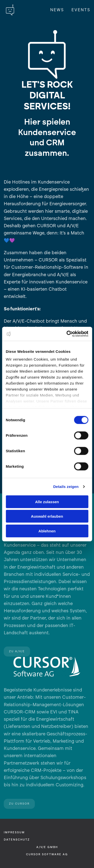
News (57, 10)
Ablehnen (47, 531)
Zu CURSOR (19, 804)
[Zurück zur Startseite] (10, 10)
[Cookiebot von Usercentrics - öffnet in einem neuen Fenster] (67, 334)
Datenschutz (17, 840)
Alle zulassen (47, 502)
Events (81, 10)
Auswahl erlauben (47, 516)
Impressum (14, 832)
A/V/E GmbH (47, 847)
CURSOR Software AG (47, 854)
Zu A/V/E (17, 651)
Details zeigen (66, 487)
